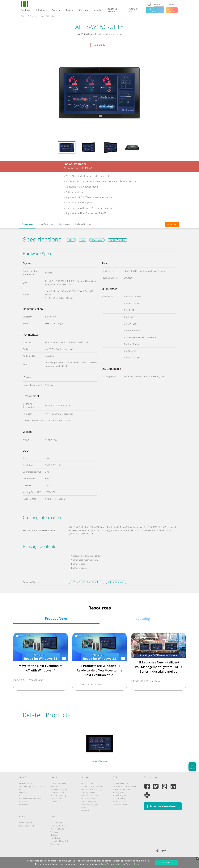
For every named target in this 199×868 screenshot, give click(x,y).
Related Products (85, 224)
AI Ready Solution (88, 792)
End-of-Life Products (29, 16)
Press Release (56, 838)
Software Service (119, 799)
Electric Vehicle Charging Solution (95, 789)
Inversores (24, 805)
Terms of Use (133, 864)
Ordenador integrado (59, 789)
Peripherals (55, 802)
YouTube (54, 832)
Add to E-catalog (118, 240)
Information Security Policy (30, 799)
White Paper (55, 844)
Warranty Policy (119, 802)
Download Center (120, 805)
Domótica (85, 811)
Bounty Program (120, 795)
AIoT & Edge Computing (60, 783)
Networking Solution (90, 795)
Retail (84, 808)
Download (172, 224)
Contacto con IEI (26, 802)
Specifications (46, 224)
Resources (64, 224)
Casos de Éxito (56, 823)
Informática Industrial (59, 792)
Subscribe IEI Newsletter (60, 841)
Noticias (54, 835)
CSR (21, 795)
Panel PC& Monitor (47, 16)
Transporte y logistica (90, 805)
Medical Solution (88, 799)
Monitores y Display (58, 795)
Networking (55, 786)
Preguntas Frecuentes (122, 789)
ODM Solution (87, 783)
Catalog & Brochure (58, 826)
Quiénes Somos (26, 783)
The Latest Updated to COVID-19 (32, 786)
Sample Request (26, 823)
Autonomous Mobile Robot (92, 786)
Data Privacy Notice (111, 864)
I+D (21, 789)
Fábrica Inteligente (89, 802)
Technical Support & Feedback (125, 786)
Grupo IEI (23, 792)
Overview (27, 224)
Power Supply (56, 799)
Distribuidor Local (27, 826)
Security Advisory (120, 792)
